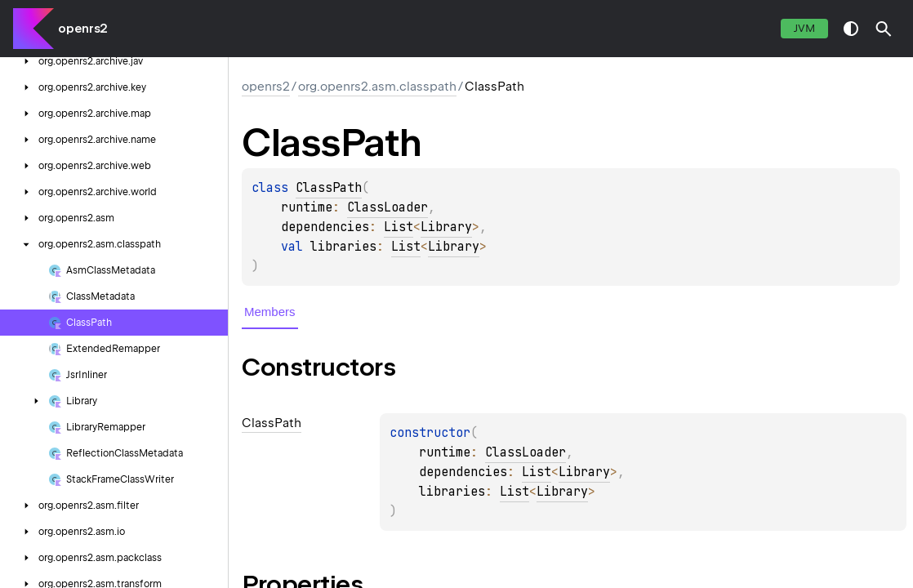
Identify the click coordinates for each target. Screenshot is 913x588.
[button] (884, 29)
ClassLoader (387, 207)
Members (270, 312)
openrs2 (83, 29)
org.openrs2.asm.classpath (377, 87)
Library (446, 227)
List (399, 227)
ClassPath (329, 188)
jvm (804, 28)
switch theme (851, 29)
